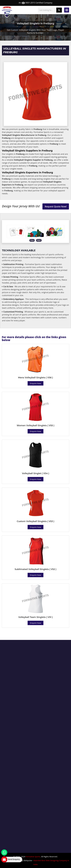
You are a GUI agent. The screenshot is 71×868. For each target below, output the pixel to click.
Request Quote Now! (56, 206)
